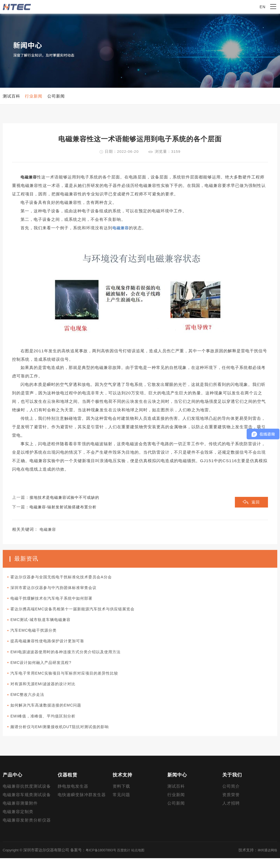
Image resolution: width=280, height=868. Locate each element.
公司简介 (231, 796)
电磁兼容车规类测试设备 (27, 805)
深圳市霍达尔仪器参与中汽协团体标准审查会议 (59, 594)
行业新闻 (176, 805)
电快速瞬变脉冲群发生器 (82, 805)
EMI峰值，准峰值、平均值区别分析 (48, 728)
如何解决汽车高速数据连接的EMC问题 (51, 717)
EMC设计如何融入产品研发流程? (45, 672)
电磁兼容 (29, 181)
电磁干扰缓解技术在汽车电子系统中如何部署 (57, 606)
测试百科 (176, 796)
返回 (255, 506)
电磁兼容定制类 (18, 822)
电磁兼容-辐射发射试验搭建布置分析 (65, 511)
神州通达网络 (266, 860)
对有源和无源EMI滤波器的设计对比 (48, 694)
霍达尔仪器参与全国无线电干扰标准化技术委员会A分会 (67, 583)
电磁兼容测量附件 (20, 813)
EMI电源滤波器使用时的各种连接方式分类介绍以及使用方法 (72, 661)
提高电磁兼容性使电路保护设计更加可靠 (52, 650)
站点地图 (145, 860)
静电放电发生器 (73, 796)
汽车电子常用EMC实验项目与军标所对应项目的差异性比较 (70, 683)
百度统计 (129, 860)
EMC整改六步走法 (31, 705)
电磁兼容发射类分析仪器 (27, 830)
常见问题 (121, 805)
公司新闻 (176, 813)
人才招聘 (231, 813)
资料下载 (121, 796)
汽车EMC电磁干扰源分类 (38, 639)
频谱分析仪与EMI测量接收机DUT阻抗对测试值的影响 (65, 739)
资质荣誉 (231, 805)
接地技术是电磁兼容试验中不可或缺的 (67, 501)
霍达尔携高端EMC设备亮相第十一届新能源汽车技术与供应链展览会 (79, 617)
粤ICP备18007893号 (103, 860)
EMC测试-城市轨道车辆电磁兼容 (45, 628)
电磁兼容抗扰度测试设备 (27, 796)
